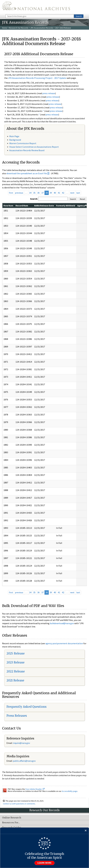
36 (38, 193)
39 (51, 193)
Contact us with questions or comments (19, 804)
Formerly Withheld (66, 206)
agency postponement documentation (64, 643)
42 (63, 193)
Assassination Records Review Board (27, 150)
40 (55, 193)
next (72, 193)
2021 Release (15, 680)
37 (43, 193)
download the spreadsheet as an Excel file (27, 173)
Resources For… (11, 823)
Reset (83, 199)
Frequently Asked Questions (26, 707)
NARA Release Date (44, 206)
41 (59, 193)
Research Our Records (19, 28)
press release (49, 93)
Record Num (22, 206)
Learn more (44, 863)
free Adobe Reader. (35, 789)
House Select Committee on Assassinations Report (34, 147)
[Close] (86, 831)
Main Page (14, 136)
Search (79, 16)
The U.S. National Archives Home (36, 7)
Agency (82, 206)
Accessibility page (70, 791)
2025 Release (16, 653)
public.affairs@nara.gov (24, 761)
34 (30, 193)
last (78, 193)
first (11, 193)
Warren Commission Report (23, 143)
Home (5, 28)
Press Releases (17, 716)
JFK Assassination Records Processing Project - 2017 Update (37, 78)
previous (19, 193)
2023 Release (15, 662)
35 (34, 193)
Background (15, 140)
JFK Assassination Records (42, 28)
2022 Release (16, 671)
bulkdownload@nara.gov (62, 623)
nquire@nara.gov (22, 743)
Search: (34, 199)
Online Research (12, 818)
